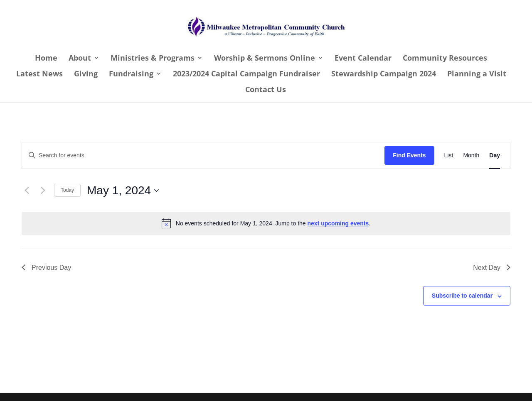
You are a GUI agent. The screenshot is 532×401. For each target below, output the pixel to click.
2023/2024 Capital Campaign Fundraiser (246, 75)
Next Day (492, 268)
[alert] (266, 223)
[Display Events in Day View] (495, 155)
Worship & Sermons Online (265, 59)
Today (67, 190)
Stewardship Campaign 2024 (384, 75)
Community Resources (445, 59)
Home (46, 59)
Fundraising (131, 75)
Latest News (39, 75)
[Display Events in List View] (449, 155)
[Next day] (43, 191)
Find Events (409, 155)
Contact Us (266, 90)
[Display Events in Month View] (471, 155)
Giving (86, 75)
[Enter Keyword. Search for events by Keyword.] (203, 155)
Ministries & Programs (153, 59)
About (80, 59)
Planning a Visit (477, 75)
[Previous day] (27, 191)
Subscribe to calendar (462, 296)
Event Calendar (363, 59)
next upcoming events (338, 223)
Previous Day (46, 268)
